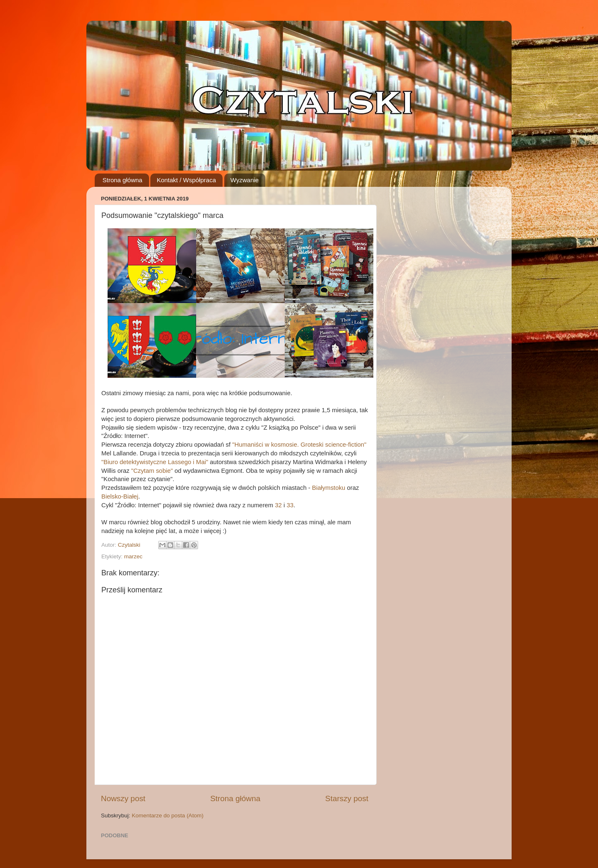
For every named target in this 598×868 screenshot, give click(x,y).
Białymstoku (328, 488)
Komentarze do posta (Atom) (168, 815)
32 (278, 505)
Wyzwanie (245, 180)
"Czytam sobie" (152, 471)
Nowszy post (123, 798)
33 (290, 505)
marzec (133, 556)
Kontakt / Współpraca (186, 180)
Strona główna (123, 180)
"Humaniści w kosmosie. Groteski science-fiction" (299, 445)
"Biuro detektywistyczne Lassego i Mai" (155, 462)
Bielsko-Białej (120, 496)
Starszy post (347, 798)
